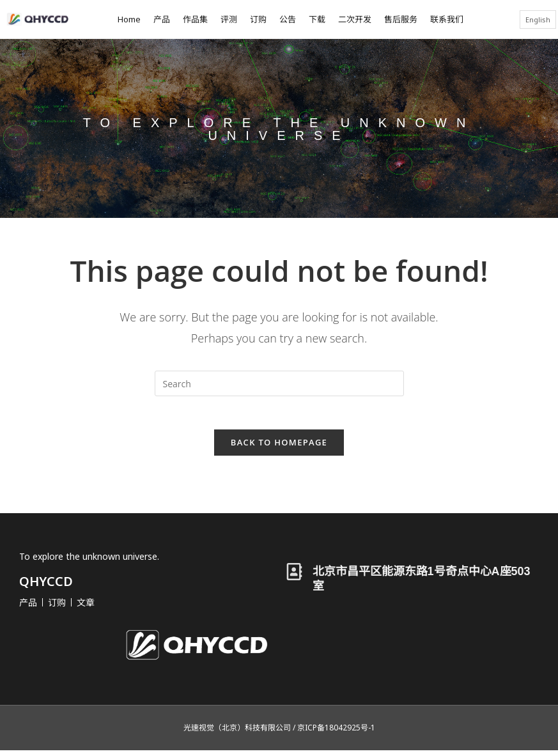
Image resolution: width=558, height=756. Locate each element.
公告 (288, 19)
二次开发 (355, 19)
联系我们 (447, 19)
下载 (317, 19)
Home (129, 19)
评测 (229, 19)
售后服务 (401, 19)
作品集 (195, 19)
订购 (258, 19)
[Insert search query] (279, 383)
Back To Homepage (279, 447)
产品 (162, 19)
